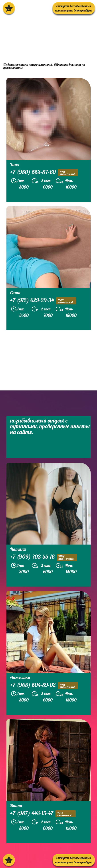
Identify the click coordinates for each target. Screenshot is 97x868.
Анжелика (20, 677)
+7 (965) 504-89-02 (44, 685)
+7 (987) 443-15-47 (43, 814)
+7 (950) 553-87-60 (44, 173)
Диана (16, 806)
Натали (18, 549)
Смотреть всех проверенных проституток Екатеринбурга (74, 8)
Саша (15, 293)
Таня (15, 164)
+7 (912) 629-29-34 (43, 301)
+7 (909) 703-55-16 (44, 557)
